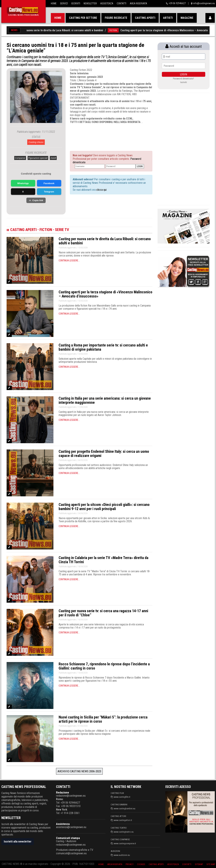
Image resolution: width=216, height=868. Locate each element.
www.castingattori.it (123, 820)
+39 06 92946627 (177, 3)
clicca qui (101, 190)
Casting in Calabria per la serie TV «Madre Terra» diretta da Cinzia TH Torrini (103, 560)
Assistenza (107, 3)
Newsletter (90, 3)
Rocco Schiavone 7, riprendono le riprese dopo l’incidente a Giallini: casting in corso (104, 666)
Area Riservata (138, 3)
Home (54, 3)
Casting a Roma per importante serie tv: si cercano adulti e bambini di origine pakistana (103, 347)
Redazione (63, 792)
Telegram (49, 192)
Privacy (130, 864)
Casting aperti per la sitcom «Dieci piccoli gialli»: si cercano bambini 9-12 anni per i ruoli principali (104, 507)
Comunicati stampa (68, 838)
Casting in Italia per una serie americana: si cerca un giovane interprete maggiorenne (105, 400)
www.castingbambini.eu (125, 809)
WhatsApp (23, 183)
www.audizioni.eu (122, 855)
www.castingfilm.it (122, 797)
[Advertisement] (105, 134)
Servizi (64, 3)
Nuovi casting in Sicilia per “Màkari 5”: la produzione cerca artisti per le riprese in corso (103, 719)
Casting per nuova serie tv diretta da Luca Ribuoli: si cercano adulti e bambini (63, 30)
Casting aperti (145, 18)
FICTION (119, 30)
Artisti (168, 18)
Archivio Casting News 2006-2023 (79, 771)
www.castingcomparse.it (125, 843)
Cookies (141, 864)
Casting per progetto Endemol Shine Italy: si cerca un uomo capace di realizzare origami (104, 454)
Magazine (187, 18)
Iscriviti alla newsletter (18, 842)
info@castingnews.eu (204, 3)
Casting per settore (83, 18)
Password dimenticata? (183, 79)
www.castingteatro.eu (124, 832)
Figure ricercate (116, 18)
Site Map (211, 864)
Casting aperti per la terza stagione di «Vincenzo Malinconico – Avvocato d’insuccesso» (105, 294)
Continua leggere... (69, 261)
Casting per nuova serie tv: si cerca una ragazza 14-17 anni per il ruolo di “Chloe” (103, 613)
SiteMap (199, 864)
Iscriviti (76, 3)
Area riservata (115, 864)
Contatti (122, 3)
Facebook (49, 183)
